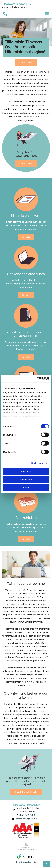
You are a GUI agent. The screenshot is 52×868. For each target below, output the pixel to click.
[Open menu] (47, 14)
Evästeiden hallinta (26, 862)
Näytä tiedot (38, 463)
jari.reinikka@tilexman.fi (28, 819)
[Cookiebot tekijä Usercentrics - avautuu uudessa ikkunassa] (37, 379)
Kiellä (26, 487)
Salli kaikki (26, 471)
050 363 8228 (27, 815)
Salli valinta (26, 479)
